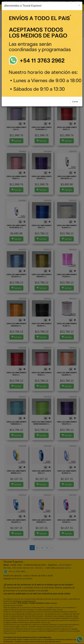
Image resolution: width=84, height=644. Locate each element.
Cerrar (75, 102)
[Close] (79, 5)
